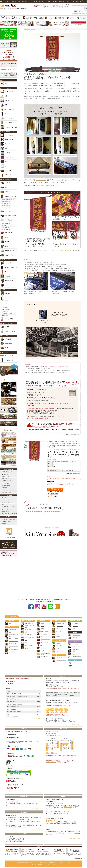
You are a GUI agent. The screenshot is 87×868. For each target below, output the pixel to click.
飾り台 (42, 626)
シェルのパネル (28, 635)
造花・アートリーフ (14, 641)
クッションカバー (61, 623)
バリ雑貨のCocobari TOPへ (53, 863)
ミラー (27, 643)
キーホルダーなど (61, 658)
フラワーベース (13, 644)
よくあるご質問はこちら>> (74, 839)
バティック (59, 631)
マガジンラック (44, 648)
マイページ (68, 1)
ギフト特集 (75, 644)
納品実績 (55, 1)
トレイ (42, 623)
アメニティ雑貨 (44, 631)
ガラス (71, 666)
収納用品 (43, 629)
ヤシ (70, 669)
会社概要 (41, 1)
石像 (10, 632)
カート (83, 1)
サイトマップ (44, 863)
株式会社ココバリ (64, 863)
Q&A (73, 1)
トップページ (27, 29)
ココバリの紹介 (48, 1)
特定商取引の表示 (26, 863)
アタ (70, 664)
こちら (77, 833)
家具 (10, 623)
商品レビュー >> (83, 14)
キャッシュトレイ (77, 635)
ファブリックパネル (29, 637)
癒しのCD (59, 643)
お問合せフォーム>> (51, 820)
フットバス (75, 626)
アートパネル (28, 629)
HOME (36, 1)
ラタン (71, 665)
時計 (26, 640)
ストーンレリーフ (29, 623)
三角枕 (58, 637)
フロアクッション (61, 634)
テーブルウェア (44, 634)
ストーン (71, 668)
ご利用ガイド (61, 1)
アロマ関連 (59, 646)
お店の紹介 (19, 863)
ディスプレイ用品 (77, 638)
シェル (71, 662)
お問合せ (78, 1)
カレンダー (63, 756)
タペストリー (60, 626)
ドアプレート (28, 648)
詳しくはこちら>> (37, 718)
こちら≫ (78, 435)
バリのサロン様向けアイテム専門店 (59, 853)
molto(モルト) (60, 651)
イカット (33, 29)
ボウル (74, 629)
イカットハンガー (41, 180)
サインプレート (28, 645)
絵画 (26, 632)
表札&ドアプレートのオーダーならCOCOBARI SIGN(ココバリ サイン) (74, 855)
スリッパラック (44, 643)
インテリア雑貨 (13, 630)
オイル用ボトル (76, 623)
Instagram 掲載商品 (77, 657)
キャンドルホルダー (14, 650)
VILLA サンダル (44, 657)
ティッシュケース (45, 637)
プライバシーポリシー (35, 863)
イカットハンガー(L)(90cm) (63, 250)
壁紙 (69, 863)
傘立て (42, 645)
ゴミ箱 (42, 651)
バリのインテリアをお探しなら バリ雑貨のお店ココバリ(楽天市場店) (28, 855)
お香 (58, 649)
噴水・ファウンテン (14, 638)
